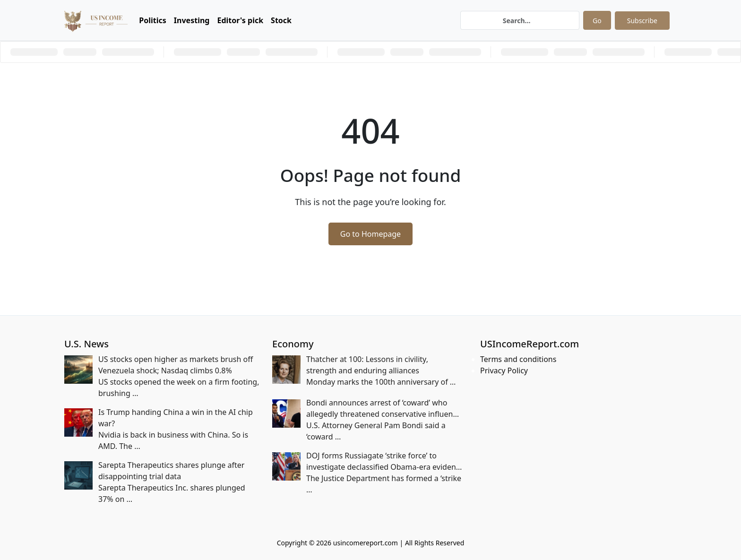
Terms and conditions (518, 359)
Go (597, 21)
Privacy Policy (504, 370)
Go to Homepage (370, 234)
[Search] (520, 20)
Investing (192, 20)
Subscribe (642, 21)
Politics (153, 20)
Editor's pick (240, 20)
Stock (281, 20)
